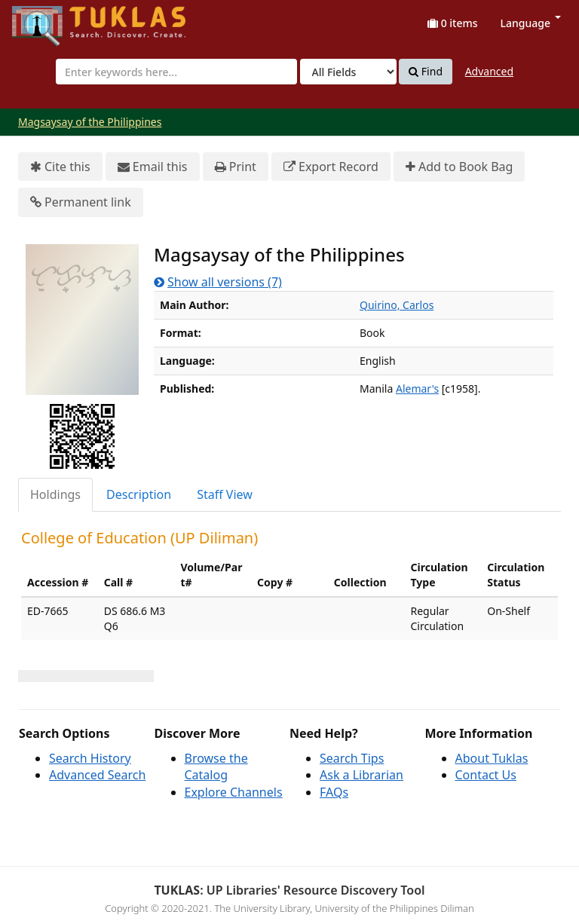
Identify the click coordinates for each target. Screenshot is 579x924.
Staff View (225, 494)
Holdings (55, 494)
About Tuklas (492, 758)
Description (139, 494)
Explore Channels (234, 792)
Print (236, 167)
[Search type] (348, 72)
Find (426, 72)
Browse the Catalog (216, 767)
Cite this (60, 167)
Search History (90, 758)
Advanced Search (97, 775)
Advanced (489, 71)
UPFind (49, 19)
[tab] (56, 495)
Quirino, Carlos (397, 305)
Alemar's (417, 389)
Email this (153, 167)
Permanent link (81, 202)
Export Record (331, 167)
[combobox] (176, 72)
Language (531, 23)
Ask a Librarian (361, 775)
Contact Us (486, 775)
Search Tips (352, 758)
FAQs (334, 792)
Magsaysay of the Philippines (90, 122)
